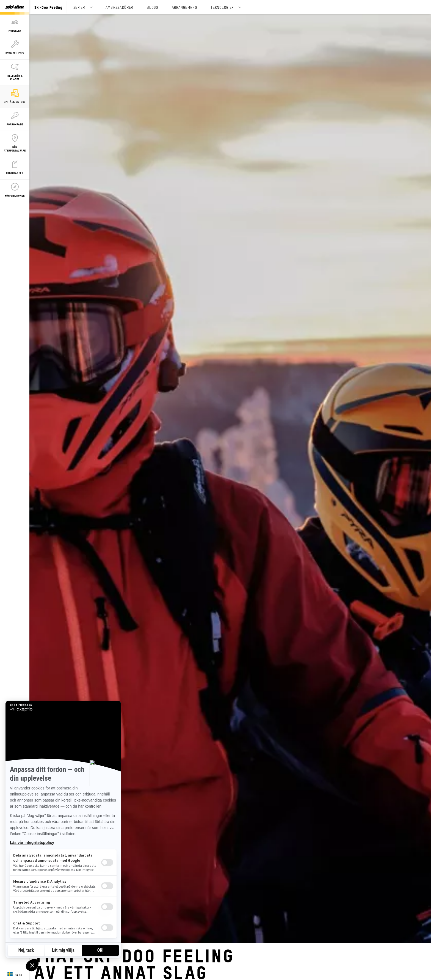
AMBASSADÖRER (119, 7)
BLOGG (152, 7)
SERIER (79, 7)
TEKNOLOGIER (222, 7)
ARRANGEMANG (184, 7)
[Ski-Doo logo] (15, 7)
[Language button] (15, 975)
